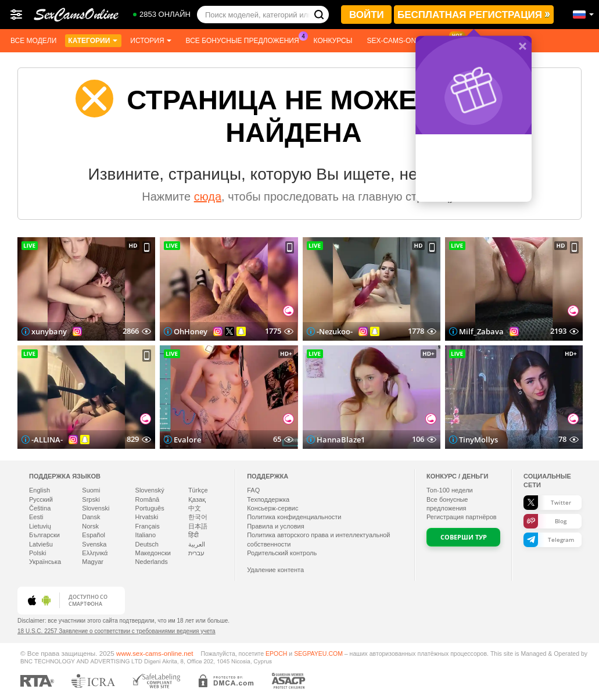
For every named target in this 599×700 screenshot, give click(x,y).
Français (148, 526)
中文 (195, 508)
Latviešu (41, 544)
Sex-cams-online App (410, 40)
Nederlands (152, 562)
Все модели (33, 41)
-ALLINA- (47, 440)
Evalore (187, 440)
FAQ (253, 490)
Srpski (91, 499)
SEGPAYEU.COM (318, 653)
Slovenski (96, 508)
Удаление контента (275, 570)
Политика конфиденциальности (294, 517)
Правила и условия (275, 526)
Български (44, 535)
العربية (197, 544)
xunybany (49, 331)
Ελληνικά (95, 553)
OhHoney (191, 331)
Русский (41, 499)
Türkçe (198, 490)
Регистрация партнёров (462, 517)
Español (94, 535)
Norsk (90, 526)
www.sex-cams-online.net (155, 653)
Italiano (146, 535)
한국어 (198, 517)
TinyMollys (478, 440)
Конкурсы (333, 41)
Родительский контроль (282, 553)
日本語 (198, 526)
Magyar (93, 562)
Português (150, 508)
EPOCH (276, 653)
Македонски (153, 553)
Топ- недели (450, 490)
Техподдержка (268, 499)
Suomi (91, 490)
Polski (37, 553)
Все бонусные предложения (245, 40)
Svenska (94, 544)
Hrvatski (147, 517)
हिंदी (193, 535)
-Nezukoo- (335, 331)
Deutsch (147, 544)
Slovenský (150, 490)
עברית (196, 553)
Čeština (40, 508)
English (40, 490)
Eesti (36, 517)
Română (148, 499)
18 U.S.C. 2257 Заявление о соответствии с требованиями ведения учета (116, 631)
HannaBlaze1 (341, 440)
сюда (208, 197)
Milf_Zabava (481, 331)
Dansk (91, 517)
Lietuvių (40, 526)
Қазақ (197, 499)
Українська (45, 562)
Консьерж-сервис (272, 508)
